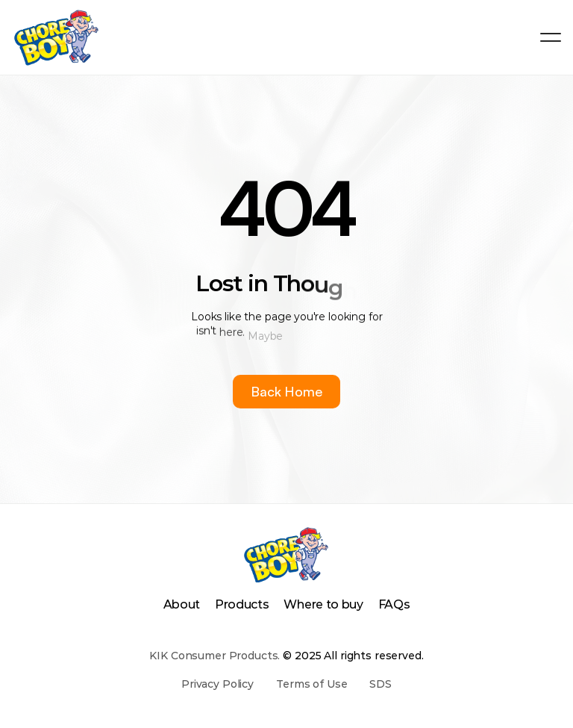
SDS (381, 684)
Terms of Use (311, 684)
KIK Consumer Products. (215, 656)
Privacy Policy (217, 684)
